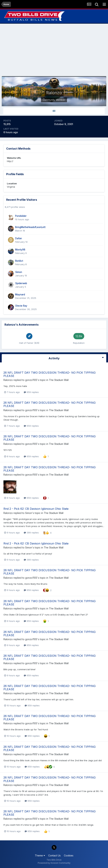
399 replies (31, 533)
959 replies (31, 392)
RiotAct (19, 261)
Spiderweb (21, 283)
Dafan (19, 238)
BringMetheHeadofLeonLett (30, 227)
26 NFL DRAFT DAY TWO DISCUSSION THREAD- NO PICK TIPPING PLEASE (50, 374)
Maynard (20, 295)
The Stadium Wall (59, 380)
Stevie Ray (21, 306)
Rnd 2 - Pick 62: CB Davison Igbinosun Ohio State (36, 509)
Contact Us (54, 855)
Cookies (69, 855)
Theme (40, 855)
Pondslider (21, 216)
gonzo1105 (31, 380)
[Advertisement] (54, 50)
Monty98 (20, 250)
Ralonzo (8, 380)
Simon (19, 272)
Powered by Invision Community (54, 863)
